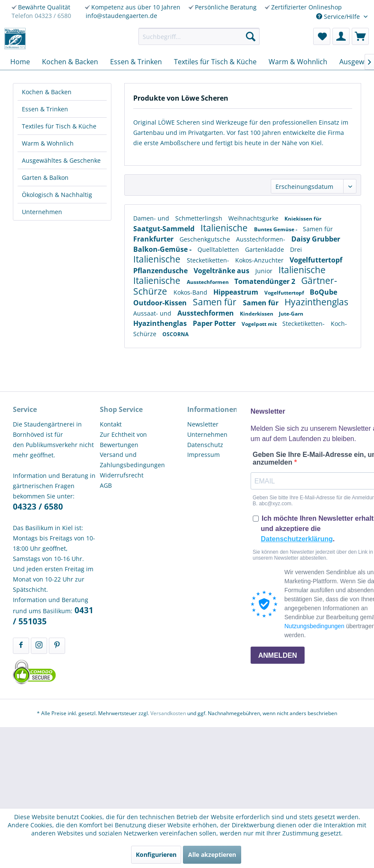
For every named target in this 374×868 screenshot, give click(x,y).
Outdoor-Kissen (161, 303)
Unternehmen (42, 212)
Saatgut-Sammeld (165, 229)
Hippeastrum (237, 292)
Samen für (318, 229)
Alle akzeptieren (212, 855)
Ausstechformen (208, 282)
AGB (106, 485)
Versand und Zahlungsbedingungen (132, 460)
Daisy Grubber (316, 239)
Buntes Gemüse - (276, 229)
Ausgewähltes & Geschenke (61, 160)
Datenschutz (205, 445)
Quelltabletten (219, 249)
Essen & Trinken (45, 109)
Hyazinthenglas (316, 302)
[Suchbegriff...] (199, 36)
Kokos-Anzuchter (260, 260)
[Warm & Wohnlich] (298, 62)
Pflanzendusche (161, 271)
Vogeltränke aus (222, 271)
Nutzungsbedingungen (314, 626)
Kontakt (111, 424)
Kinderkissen (257, 314)
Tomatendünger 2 (266, 281)
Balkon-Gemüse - (163, 249)
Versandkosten (168, 713)
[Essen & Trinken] (136, 62)
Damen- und (152, 218)
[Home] (20, 62)
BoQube (323, 292)
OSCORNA (175, 334)
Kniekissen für (303, 219)
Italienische (225, 228)
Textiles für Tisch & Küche (59, 126)
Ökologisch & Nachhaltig (57, 195)
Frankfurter (154, 239)
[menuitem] (199, 36)
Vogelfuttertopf (316, 260)
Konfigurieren (156, 855)
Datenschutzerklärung (297, 539)
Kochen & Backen (47, 92)
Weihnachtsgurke (254, 218)
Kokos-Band (191, 292)
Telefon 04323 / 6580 (41, 16)
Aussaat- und (153, 313)
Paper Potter (215, 323)
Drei (296, 249)
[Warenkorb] (360, 36)
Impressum (203, 455)
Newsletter (203, 424)
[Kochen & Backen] (70, 62)
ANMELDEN (278, 655)
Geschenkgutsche (206, 239)
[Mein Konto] (341, 36)
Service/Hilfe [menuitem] (339, 16)
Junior (265, 271)
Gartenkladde (265, 249)
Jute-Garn (291, 314)
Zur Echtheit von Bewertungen (123, 440)
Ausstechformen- (262, 239)
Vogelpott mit (260, 324)
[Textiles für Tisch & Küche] (215, 62)
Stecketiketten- (209, 260)
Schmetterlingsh (200, 218)
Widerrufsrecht (122, 475)
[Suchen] (251, 36)
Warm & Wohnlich (48, 143)
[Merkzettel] (322, 36)
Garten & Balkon (45, 177)
